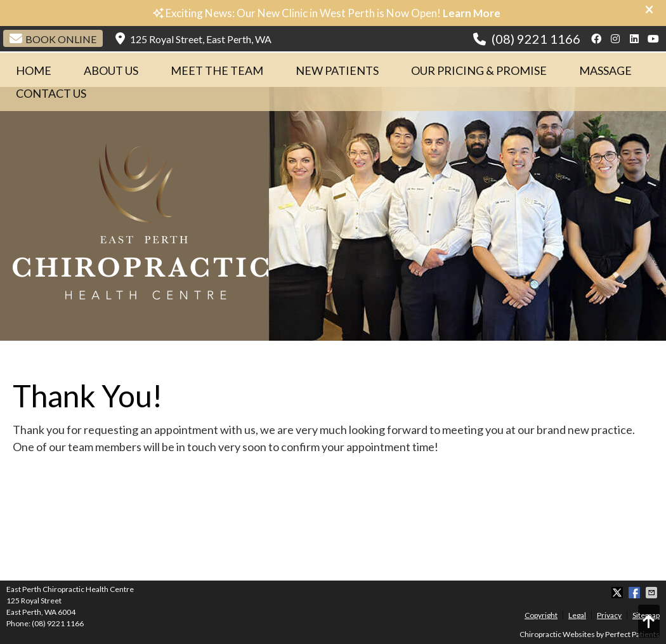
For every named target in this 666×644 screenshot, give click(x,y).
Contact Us (51, 93)
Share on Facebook (636, 593)
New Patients (337, 70)
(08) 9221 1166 (536, 39)
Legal (577, 615)
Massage (605, 70)
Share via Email (653, 593)
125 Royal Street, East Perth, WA (193, 39)
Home (34, 70)
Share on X (618, 593)
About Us (111, 70)
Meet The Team (217, 70)
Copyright (541, 615)
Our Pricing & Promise (479, 70)
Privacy (609, 615)
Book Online (53, 39)
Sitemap (646, 615)
